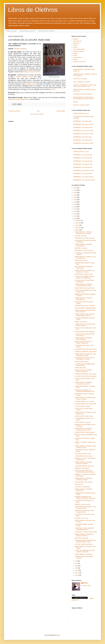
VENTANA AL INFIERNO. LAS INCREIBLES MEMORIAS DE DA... (85, 391)
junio (76, 563)
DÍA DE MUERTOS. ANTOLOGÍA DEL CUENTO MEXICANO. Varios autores (83, 98)
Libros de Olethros (33, 10)
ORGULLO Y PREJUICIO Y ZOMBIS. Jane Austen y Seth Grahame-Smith (85, 86)
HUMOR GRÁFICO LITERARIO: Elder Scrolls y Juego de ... (85, 325)
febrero (77, 573)
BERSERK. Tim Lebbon (81, 248)
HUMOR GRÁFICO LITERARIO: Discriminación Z (83, 245)
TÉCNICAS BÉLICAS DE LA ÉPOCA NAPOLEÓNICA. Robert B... (85, 315)
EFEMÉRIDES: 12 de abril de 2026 (83, 140)
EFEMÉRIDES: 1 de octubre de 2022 (83, 177)
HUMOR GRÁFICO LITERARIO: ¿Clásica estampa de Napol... (83, 285)
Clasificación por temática (46, 31)
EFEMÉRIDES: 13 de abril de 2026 (83, 158)
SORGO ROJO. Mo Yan (81, 260)
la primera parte (31, 84)
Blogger (58, 635)
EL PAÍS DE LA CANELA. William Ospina (86, 532)
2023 (75, 195)
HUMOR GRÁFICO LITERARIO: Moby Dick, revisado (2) (85, 311)
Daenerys (11, 99)
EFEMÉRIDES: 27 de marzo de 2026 (83, 131)
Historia (75, 47)
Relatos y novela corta (79, 62)
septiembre (78, 228)
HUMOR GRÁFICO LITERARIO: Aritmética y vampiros (83, 479)
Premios (75, 60)
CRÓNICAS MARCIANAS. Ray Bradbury (86, 352)
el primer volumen (21, 77)
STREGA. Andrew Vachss (82, 362)
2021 (75, 200)
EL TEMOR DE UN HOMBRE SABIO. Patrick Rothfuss (85, 365)
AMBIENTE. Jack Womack (82, 468)
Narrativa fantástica (20, 49)
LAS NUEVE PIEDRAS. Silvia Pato (84, 466)
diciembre (78, 221)
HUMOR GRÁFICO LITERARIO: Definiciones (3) (83, 299)
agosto (77, 230)
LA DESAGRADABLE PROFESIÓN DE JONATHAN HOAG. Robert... (85, 541)
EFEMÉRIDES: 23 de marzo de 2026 (83, 134)
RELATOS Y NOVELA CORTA (81, 105)
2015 (75, 214)
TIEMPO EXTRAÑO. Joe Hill (81, 114)
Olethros (86, 583)
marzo (77, 570)
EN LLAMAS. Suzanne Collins (83, 454)
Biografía (76, 39)
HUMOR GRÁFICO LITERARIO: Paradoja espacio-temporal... (83, 429)
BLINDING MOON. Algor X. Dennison (85, 306)
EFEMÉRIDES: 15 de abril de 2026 (83, 128)
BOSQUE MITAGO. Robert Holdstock (85, 432)
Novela (75, 55)
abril (76, 568)
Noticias (75, 53)
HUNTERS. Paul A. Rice (81, 518)
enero (77, 575)
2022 (75, 197)
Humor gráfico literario (79, 49)
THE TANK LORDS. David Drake (84, 544)
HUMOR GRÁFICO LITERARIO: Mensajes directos (83, 339)
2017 (75, 209)
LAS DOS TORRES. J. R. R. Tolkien (84, 401)
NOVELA (76, 102)
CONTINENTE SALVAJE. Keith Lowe (85, 238)
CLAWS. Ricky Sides (80, 368)
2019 (75, 204)
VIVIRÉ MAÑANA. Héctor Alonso (84, 456)
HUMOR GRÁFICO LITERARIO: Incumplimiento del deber (83, 383)
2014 (75, 216)
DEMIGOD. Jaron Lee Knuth (82, 504)
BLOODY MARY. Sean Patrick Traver (85, 288)
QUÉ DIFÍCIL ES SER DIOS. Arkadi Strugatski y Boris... (84, 511)
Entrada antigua (61, 111)
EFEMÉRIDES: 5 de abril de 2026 (82, 137)
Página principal (12, 31)
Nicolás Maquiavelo (21, 99)
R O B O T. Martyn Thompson (83, 406)
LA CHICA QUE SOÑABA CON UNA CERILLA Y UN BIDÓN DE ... (85, 277)
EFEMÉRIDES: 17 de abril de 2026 (83, 174)
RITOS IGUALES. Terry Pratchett (84, 482)
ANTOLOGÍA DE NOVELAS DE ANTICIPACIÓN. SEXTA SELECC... (85, 471)
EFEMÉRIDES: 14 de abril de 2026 (83, 161)
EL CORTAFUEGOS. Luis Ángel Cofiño (85, 404)
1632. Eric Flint (79, 484)
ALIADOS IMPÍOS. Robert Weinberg (85, 332)
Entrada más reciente (14, 111)
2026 (75, 188)
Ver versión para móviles (37, 114)
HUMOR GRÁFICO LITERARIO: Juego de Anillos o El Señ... (85, 507)
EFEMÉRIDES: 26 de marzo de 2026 (83, 124)
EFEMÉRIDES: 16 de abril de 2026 (83, 164)
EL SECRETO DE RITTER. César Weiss (86, 376)
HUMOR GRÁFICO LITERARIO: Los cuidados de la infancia (85, 271)
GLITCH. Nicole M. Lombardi (82, 422)
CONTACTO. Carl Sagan (80, 79)
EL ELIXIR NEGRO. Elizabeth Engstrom (86, 308)
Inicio (38, 111)
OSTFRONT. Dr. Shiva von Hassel (84, 250)
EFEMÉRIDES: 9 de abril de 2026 (82, 121)
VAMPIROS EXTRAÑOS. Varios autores (86, 374)
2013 (75, 219)
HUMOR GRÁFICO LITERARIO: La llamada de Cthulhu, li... (84, 535)
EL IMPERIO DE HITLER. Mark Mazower (86, 349)
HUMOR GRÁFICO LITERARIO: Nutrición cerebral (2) (83, 371)
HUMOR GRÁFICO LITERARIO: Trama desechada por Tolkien (85, 355)
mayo (77, 566)
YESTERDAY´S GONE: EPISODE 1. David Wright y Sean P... (85, 529)
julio (76, 561)
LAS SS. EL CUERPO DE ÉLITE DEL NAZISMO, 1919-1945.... (85, 551)
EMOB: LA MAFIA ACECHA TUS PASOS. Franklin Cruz (84, 342)
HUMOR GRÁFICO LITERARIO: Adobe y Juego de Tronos (85, 447)
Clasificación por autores (27, 31)
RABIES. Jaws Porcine (81, 322)
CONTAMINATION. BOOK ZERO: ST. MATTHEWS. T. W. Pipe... (85, 358)
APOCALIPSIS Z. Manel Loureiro (84, 274)
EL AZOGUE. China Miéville (82, 487)
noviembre (78, 223)
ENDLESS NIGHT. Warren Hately (84, 416)
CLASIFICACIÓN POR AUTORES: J (83, 94)
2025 (75, 190)
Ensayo (75, 45)
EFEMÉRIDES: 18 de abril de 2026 (83, 167)
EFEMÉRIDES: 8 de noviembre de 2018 (84, 180)
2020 (75, 202)
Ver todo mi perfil (86, 586)
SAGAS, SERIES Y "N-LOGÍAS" (82, 82)
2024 (75, 193)
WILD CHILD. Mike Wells (81, 538)
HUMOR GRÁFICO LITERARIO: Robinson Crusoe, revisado (83, 233)
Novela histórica (77, 58)
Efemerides (76, 43)
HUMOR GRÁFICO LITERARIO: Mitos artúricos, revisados (85, 398)
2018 (75, 207)
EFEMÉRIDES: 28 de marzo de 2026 (83, 143)
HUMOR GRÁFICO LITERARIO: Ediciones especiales (83, 463)
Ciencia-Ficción (77, 41)
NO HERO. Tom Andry (81, 236)
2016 (75, 211)
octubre (77, 225)
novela (31, 77)
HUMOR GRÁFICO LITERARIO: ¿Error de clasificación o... (85, 257)
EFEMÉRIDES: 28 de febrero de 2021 (83, 171)
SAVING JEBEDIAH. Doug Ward (83, 554)
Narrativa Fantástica (79, 51)
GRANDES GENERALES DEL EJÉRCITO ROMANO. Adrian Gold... (85, 497)
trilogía (32, 72)
